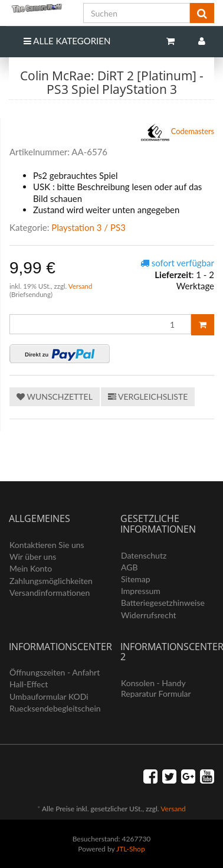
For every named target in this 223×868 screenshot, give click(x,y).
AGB (129, 567)
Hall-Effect (29, 684)
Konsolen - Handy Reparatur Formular (156, 688)
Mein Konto (31, 568)
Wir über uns (33, 557)
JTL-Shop (131, 849)
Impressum (141, 591)
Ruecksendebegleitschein (55, 708)
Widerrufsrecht (149, 615)
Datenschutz (144, 555)
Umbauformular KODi (49, 696)
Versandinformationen (50, 593)
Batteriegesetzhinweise (163, 603)
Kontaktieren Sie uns (47, 545)
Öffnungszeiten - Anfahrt (55, 672)
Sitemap (136, 579)
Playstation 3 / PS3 (88, 227)
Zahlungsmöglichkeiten (51, 581)
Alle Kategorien (67, 41)
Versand (81, 286)
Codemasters (178, 132)
